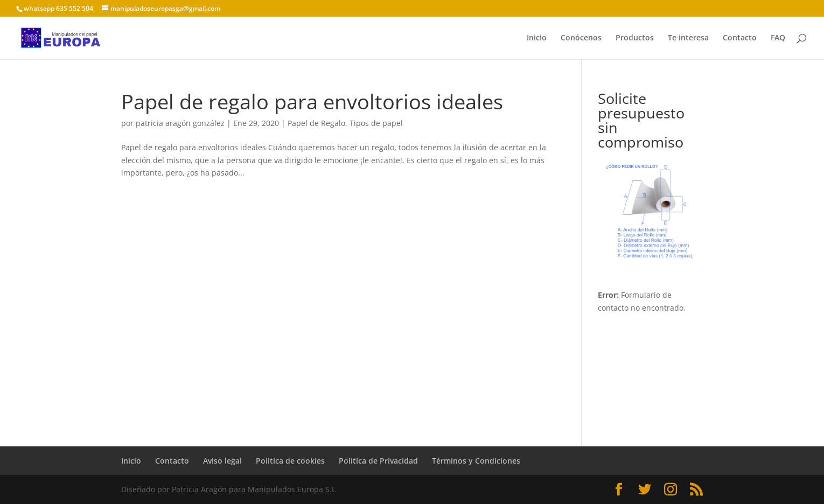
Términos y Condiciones (476, 461)
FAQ (778, 38)
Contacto (740, 38)
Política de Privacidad (378, 461)
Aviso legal (222, 461)
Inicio (537, 38)
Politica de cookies (290, 461)
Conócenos (581, 38)
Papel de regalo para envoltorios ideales (312, 101)
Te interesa (688, 38)
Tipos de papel (376, 123)
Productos (635, 38)
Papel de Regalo (316, 123)
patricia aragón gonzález (180, 123)
